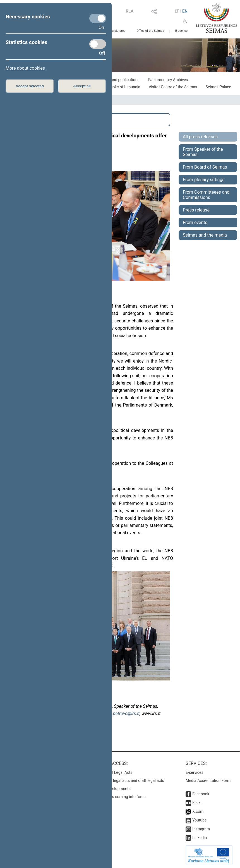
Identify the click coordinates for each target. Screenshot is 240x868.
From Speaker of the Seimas (203, 152)
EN (185, 11)
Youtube (199, 820)
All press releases (200, 137)
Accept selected (30, 86)
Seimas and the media (205, 235)
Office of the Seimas (150, 31)
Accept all (82, 86)
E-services (195, 772)
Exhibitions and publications (115, 80)
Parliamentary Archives (168, 80)
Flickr (197, 803)
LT (177, 11)
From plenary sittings (204, 180)
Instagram (201, 829)
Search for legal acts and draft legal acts (129, 781)
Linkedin (200, 838)
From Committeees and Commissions (206, 195)
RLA (129, 11)
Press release (196, 210)
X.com (198, 811)
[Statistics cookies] (98, 44)
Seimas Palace (218, 87)
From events (195, 223)
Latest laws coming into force (120, 797)
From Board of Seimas (205, 167)
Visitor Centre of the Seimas (173, 87)
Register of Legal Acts (113, 772)
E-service (181, 31)
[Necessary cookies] (98, 18)
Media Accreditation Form (208, 781)
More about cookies (25, 68)
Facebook (201, 794)
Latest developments (112, 789)
